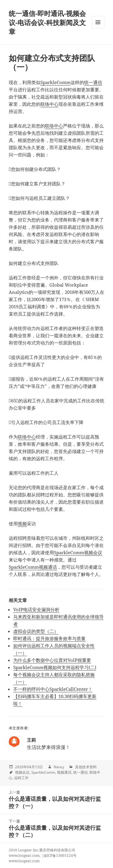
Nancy (59, 767)
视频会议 (22, 772)
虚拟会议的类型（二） (36, 631)
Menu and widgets (98, 28)
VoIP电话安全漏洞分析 (36, 609)
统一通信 (93, 82)
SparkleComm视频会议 (78, 552)
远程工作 (21, 778)
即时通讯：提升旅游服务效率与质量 (49, 638)
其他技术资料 (86, 767)
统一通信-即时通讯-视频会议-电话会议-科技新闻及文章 (47, 22)
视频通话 (64, 772)
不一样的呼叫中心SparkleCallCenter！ (53, 689)
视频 (22, 524)
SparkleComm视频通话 (33, 567)
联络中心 (49, 104)
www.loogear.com (24, 861)
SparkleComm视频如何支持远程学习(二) (55, 667)
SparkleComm (55, 82)
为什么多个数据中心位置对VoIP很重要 (52, 660)
